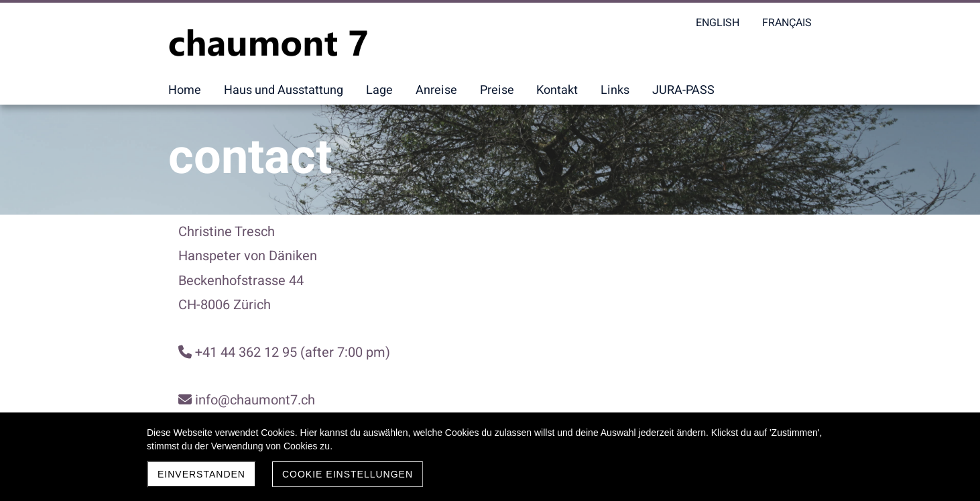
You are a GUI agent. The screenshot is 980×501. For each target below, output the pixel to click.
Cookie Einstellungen (348, 474)
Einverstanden (201, 474)
